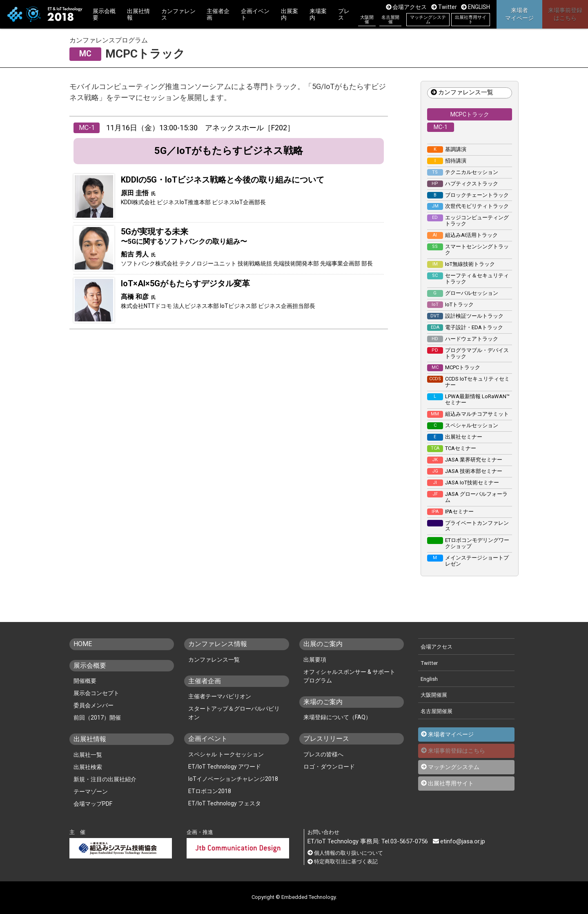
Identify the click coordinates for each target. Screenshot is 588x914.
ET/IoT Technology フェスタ (225, 803)
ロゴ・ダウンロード (329, 767)
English (429, 679)
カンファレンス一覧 (462, 93)
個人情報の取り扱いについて (345, 853)
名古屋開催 (390, 20)
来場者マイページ (451, 734)
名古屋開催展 (437, 711)
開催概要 (85, 681)
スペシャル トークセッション (226, 754)
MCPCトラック (470, 114)
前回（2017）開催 (97, 718)
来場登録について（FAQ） (337, 717)
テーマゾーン (91, 791)
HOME (83, 644)
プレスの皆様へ (323, 754)
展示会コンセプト (96, 693)
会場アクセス (406, 7)
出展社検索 (88, 767)
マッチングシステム (428, 20)
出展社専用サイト (471, 20)
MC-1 (441, 127)
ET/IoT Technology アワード (225, 767)
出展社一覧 (88, 755)
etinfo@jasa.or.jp (459, 841)
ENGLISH (476, 7)
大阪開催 (367, 20)
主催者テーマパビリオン (220, 696)
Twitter (444, 7)
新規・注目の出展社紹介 (105, 779)
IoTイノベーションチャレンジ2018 (233, 779)
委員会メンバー (94, 705)
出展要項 (315, 660)
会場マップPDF (93, 804)
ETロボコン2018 (210, 791)
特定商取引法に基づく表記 (343, 862)
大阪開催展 (434, 695)
